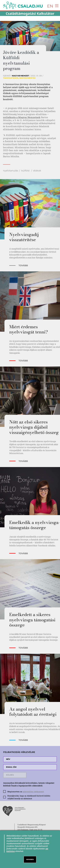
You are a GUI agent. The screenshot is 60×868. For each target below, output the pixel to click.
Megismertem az (26, 792)
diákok (37, 171)
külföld (26, 171)
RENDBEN (30, 859)
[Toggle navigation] (56, 5)
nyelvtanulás (11, 171)
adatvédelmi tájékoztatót (33, 792)
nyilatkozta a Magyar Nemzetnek (22, 117)
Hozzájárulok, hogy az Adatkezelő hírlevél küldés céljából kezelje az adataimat (29, 797)
